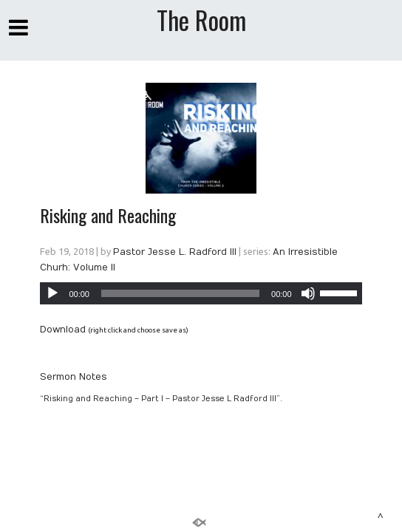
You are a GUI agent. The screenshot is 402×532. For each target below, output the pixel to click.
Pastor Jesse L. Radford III (175, 252)
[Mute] (308, 293)
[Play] (52, 293)
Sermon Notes (74, 377)
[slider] (180, 293)
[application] (201, 293)
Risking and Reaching (108, 215)
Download (63, 330)
